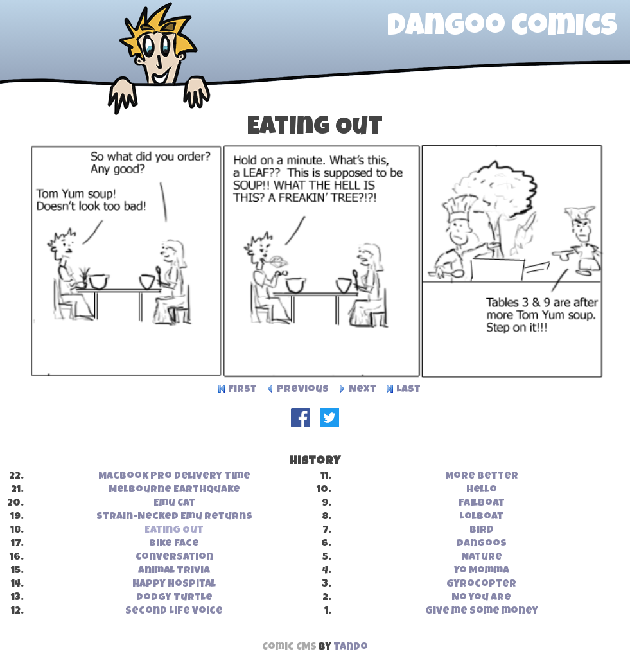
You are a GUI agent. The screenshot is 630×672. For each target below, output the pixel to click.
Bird (482, 531)
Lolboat (481, 517)
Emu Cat (174, 504)
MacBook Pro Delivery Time (174, 477)
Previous (303, 390)
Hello (482, 490)
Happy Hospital (174, 585)
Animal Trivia (174, 571)
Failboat (482, 504)
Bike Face (174, 544)
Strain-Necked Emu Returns (174, 517)
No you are (481, 598)
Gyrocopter (481, 585)
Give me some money (482, 612)
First (242, 390)
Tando (351, 648)
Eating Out (174, 531)
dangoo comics (502, 28)
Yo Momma (482, 571)
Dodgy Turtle (174, 598)
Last (408, 390)
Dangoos (482, 544)
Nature (482, 558)
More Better (482, 477)
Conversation (174, 558)
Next (363, 390)
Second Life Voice (174, 612)
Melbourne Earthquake (174, 490)
